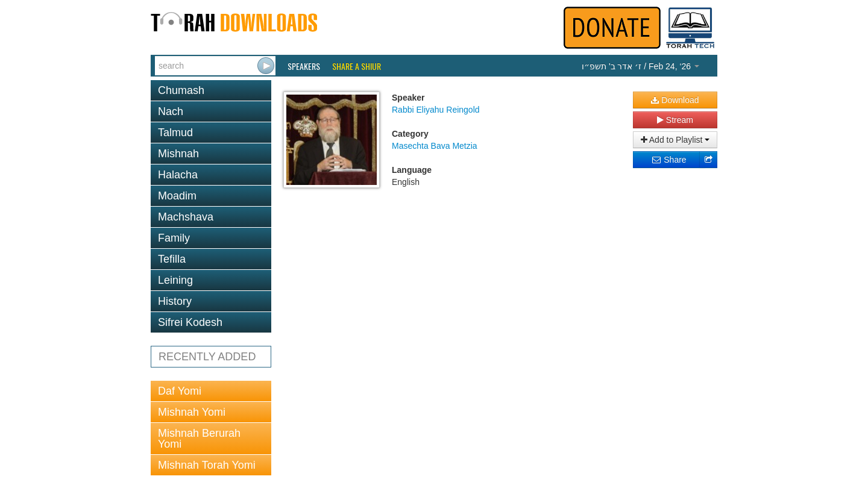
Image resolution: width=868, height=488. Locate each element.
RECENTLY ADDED (207, 357)
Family (174, 238)
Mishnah (178, 154)
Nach (171, 111)
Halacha (178, 175)
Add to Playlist (675, 140)
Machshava (186, 217)
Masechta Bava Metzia (435, 146)
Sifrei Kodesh (190, 322)
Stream (675, 120)
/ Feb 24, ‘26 (640, 66)
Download (675, 100)
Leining (175, 280)
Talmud (175, 133)
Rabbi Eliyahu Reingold (436, 110)
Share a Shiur (357, 66)
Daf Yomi (180, 391)
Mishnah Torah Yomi (207, 465)
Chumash (181, 90)
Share (669, 160)
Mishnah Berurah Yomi (199, 439)
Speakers (304, 66)
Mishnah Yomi (192, 412)
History (175, 301)
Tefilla (172, 259)
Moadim (177, 196)
